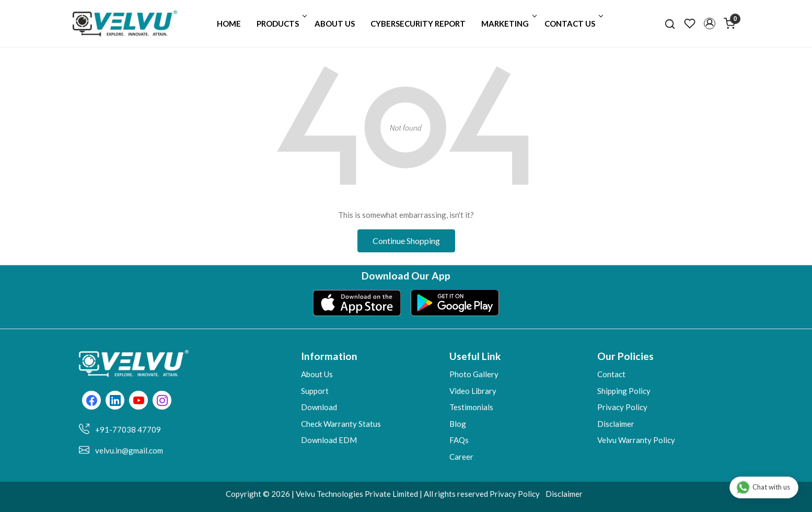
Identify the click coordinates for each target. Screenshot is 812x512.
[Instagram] (162, 401)
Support (315, 391)
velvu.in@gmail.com (129, 450)
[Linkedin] (115, 401)
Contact (611, 374)
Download (319, 407)
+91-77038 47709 (128, 429)
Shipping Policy (624, 391)
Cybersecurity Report (418, 24)
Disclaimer (616, 424)
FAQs (459, 440)
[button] (710, 24)
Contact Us (573, 24)
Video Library (473, 391)
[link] (670, 24)
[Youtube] (139, 401)
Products (281, 24)
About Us (335, 24)
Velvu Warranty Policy (636, 440)
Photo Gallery (474, 374)
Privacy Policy (622, 407)
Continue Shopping (406, 241)
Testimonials (471, 407)
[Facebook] (92, 401)
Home (229, 24)
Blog (458, 424)
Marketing (508, 24)
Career (461, 457)
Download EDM (329, 440)
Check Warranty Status (341, 424)
